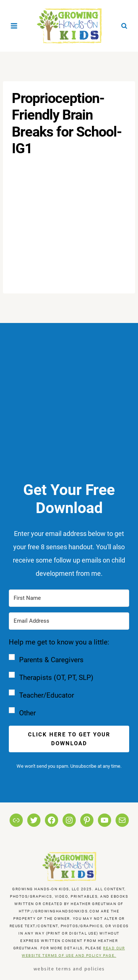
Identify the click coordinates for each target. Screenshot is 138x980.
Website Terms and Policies (69, 968)
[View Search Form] (124, 26)
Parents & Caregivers (51, 660)
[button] (69, 678)
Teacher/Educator (47, 695)
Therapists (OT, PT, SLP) (56, 678)
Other (27, 713)
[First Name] (69, 598)
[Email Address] (69, 621)
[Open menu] (14, 26)
